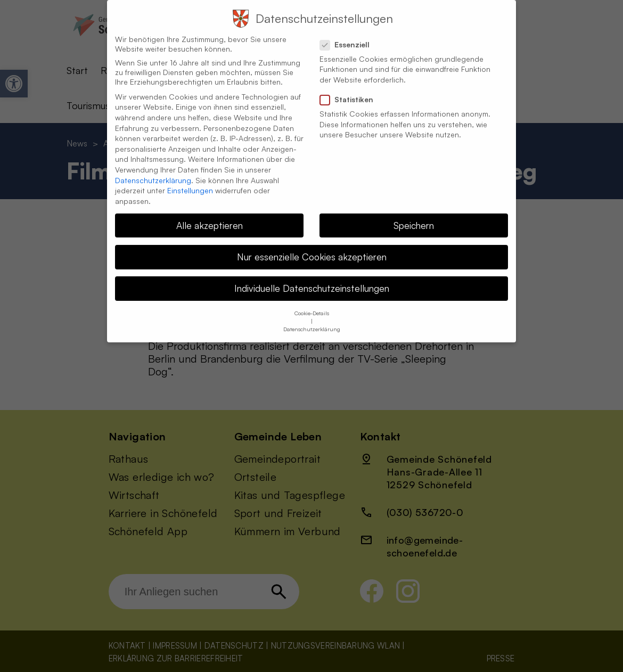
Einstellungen (190, 182)
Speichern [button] (414, 217)
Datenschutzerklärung (153, 172)
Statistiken (351, 91)
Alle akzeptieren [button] (210, 217)
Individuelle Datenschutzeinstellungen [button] (312, 280)
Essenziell (349, 36)
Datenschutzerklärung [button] (312, 321)
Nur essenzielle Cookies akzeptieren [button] (312, 248)
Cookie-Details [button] (312, 305)
